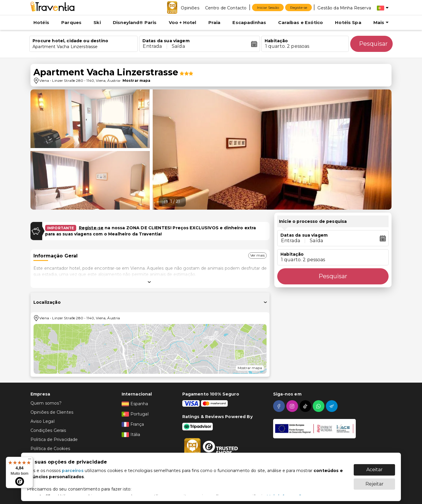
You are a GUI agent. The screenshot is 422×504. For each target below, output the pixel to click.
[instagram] (293, 406)
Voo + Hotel (183, 22)
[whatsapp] (319, 406)
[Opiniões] (190, 8)
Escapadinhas (249, 22)
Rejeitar (375, 481)
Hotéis (41, 22)
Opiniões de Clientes (52, 412)
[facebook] (280, 406)
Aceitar (375, 467)
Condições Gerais (48, 430)
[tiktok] (306, 406)
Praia (215, 22)
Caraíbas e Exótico (301, 22)
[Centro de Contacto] (226, 8)
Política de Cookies (50, 449)
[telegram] (332, 406)
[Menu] (30, 460)
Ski (97, 22)
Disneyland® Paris (135, 22)
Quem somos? (46, 403)
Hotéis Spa (348, 22)
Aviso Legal (42, 421)
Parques (71, 22)
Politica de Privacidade (54, 439)
